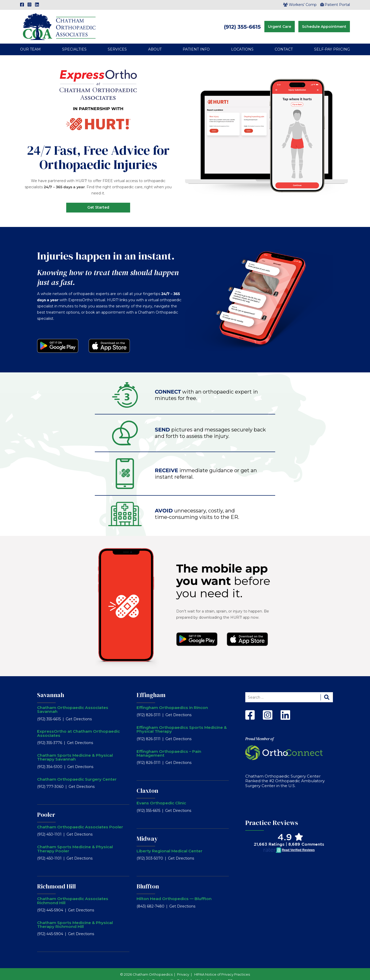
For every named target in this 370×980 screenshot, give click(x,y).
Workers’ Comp (300, 5)
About (155, 42)
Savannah (51, 688)
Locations (242, 42)
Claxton (147, 784)
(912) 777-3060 (50, 779)
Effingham (151, 688)
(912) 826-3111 (149, 708)
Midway (147, 831)
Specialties (74, 42)
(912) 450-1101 (49, 827)
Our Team (30, 42)
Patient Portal (335, 5)
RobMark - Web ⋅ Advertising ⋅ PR (205, 973)
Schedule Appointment (324, 23)
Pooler (46, 807)
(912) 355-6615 (242, 23)
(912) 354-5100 (50, 760)
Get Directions (79, 712)
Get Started (98, 200)
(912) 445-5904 (50, 903)
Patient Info (196, 42)
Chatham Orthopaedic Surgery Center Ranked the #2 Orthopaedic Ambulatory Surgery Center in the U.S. (285, 774)
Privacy (183, 967)
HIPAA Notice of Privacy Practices (222, 967)
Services (117, 42)
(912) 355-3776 (50, 736)
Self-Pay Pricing (332, 42)
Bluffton (148, 879)
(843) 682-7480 (150, 899)
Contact (284, 42)
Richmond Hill (56, 879)
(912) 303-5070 (150, 851)
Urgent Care (280, 23)
